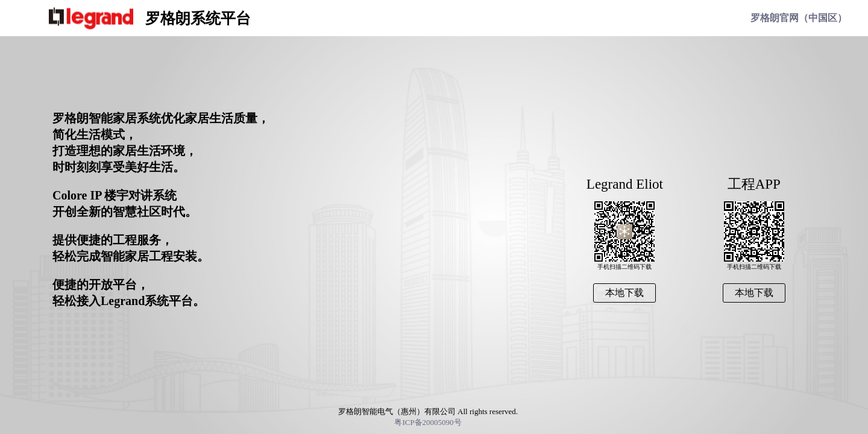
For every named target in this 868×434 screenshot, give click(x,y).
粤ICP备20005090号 (428, 422)
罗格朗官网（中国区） (799, 18)
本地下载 (754, 293)
